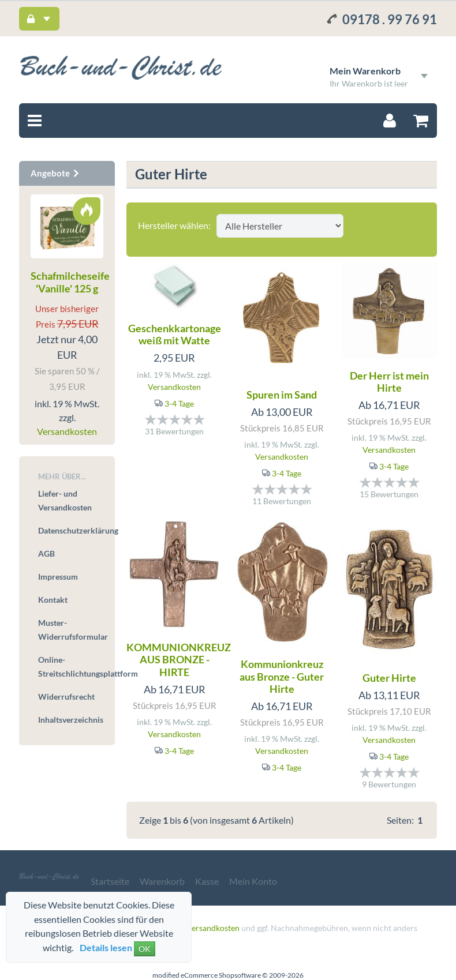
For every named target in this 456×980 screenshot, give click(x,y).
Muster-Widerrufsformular (71, 630)
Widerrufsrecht (66, 696)
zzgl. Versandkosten (205, 928)
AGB (46, 553)
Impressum (58, 577)
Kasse (207, 881)
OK (145, 949)
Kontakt (53, 600)
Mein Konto (253, 881)
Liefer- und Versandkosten (65, 500)
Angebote (55, 173)
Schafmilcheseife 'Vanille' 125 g (70, 282)
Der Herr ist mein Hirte (389, 382)
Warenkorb (162, 881)
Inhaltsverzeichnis (71, 720)
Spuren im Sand (282, 395)
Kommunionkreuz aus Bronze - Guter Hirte (282, 676)
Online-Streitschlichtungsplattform (71, 667)
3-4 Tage (179, 403)
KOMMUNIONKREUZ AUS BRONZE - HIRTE (179, 660)
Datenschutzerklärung (71, 530)
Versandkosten (174, 387)
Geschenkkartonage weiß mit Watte (175, 335)
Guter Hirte (389, 678)
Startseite (110, 881)
